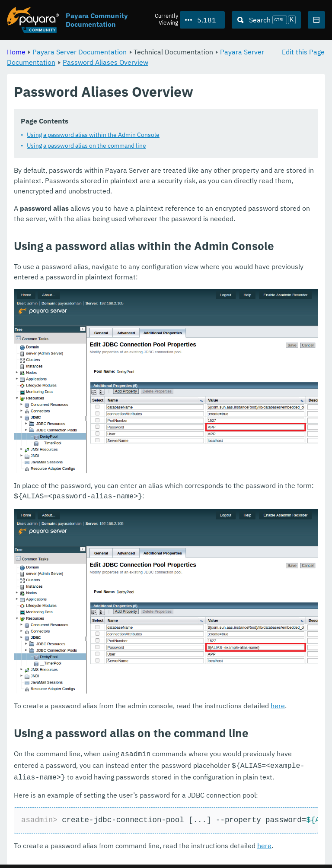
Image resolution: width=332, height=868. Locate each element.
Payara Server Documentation (80, 52)
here (278, 705)
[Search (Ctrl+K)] (266, 20)
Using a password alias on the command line (86, 146)
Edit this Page (303, 52)
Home (16, 52)
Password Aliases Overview (105, 62)
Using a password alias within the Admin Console (93, 135)
